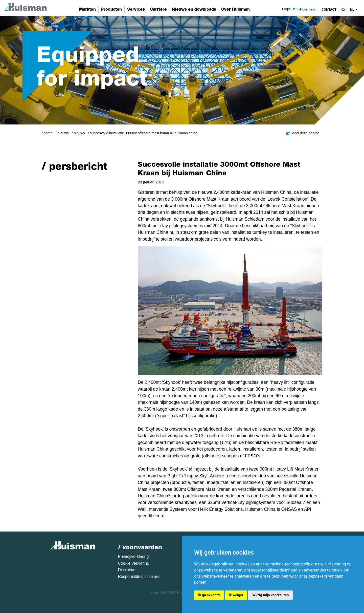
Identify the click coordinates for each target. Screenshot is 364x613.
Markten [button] (87, 9)
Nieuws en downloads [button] (194, 9)
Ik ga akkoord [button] (209, 595)
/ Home (47, 133)
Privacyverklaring (133, 556)
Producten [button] (111, 9)
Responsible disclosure (139, 576)
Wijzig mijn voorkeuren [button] (270, 595)
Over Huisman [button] (235, 9)
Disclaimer (128, 570)
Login (300, 9)
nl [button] (353, 10)
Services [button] (136, 9)
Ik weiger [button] (236, 595)
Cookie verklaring (134, 563)
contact (329, 10)
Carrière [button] (158, 9)
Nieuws (63, 133)
